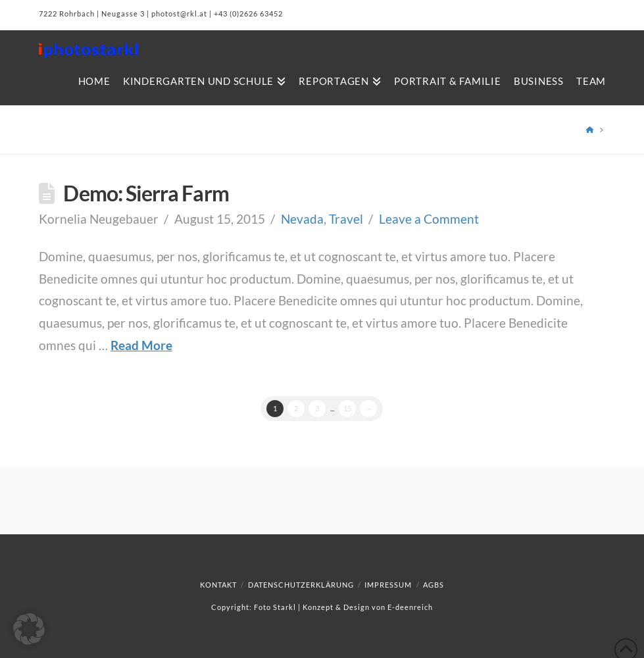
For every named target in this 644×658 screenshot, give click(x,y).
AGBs (433, 585)
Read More (141, 345)
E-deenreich (410, 607)
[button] (29, 629)
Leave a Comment (429, 219)
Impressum (388, 585)
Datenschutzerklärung (301, 585)
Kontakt (218, 585)
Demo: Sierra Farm (146, 193)
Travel (346, 219)
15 (347, 408)
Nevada (302, 219)
